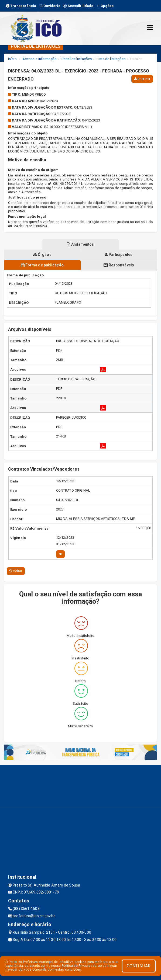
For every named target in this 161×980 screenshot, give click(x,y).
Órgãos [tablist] (42, 255)
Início (12, 59)
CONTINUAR (139, 966)
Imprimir (142, 79)
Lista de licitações (111, 59)
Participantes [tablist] (119, 255)
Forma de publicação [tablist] (42, 265)
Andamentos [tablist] (80, 244)
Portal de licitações (77, 59)
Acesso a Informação (40, 59)
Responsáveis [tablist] (119, 265)
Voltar (16, 571)
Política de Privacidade (79, 966)
